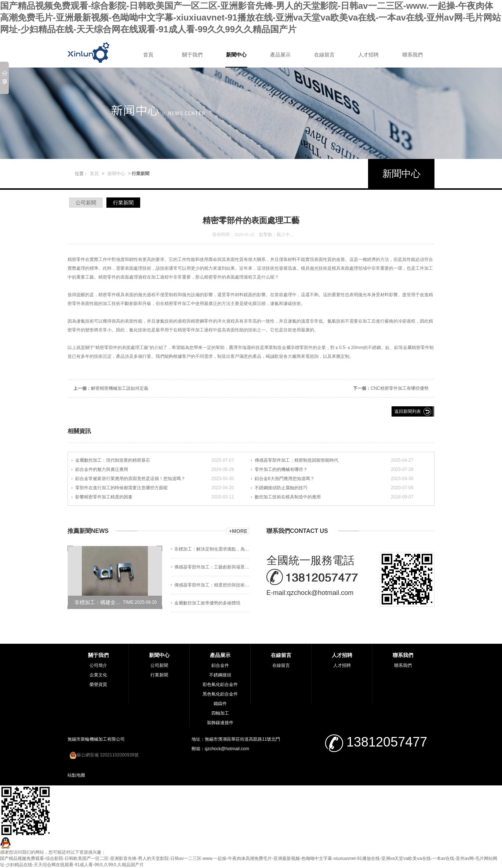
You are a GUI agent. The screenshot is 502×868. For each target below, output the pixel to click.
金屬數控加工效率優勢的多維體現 (207, 603)
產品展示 (280, 55)
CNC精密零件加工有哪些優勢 (400, 388)
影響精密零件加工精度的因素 (104, 497)
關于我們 (192, 55)
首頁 (148, 55)
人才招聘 (368, 55)
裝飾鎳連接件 (220, 723)
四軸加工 (220, 713)
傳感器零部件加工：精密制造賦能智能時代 (297, 460)
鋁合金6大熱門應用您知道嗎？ (285, 479)
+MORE (238, 531)
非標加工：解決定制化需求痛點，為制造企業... (212, 549)
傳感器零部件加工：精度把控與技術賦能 (212, 585)
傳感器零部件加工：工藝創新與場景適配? (212, 567)
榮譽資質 (98, 684)
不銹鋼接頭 (220, 675)
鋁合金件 (220, 665)
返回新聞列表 (408, 411)
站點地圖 (76, 775)
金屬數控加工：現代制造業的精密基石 (113, 460)
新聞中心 (236, 55)
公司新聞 (86, 203)
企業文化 (98, 675)
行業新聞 (123, 203)
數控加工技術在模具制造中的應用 (288, 497)
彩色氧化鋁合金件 (220, 684)
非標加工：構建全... (97, 602)
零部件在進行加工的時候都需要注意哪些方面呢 (121, 488)
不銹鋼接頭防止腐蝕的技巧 (281, 488)
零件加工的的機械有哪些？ (281, 469)
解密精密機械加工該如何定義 (120, 388)
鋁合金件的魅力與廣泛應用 (102, 469)
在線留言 (324, 55)
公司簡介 (98, 665)
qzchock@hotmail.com (320, 593)
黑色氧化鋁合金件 (220, 694)
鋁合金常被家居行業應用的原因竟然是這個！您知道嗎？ (130, 479)
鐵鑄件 (220, 704)
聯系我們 (412, 55)
